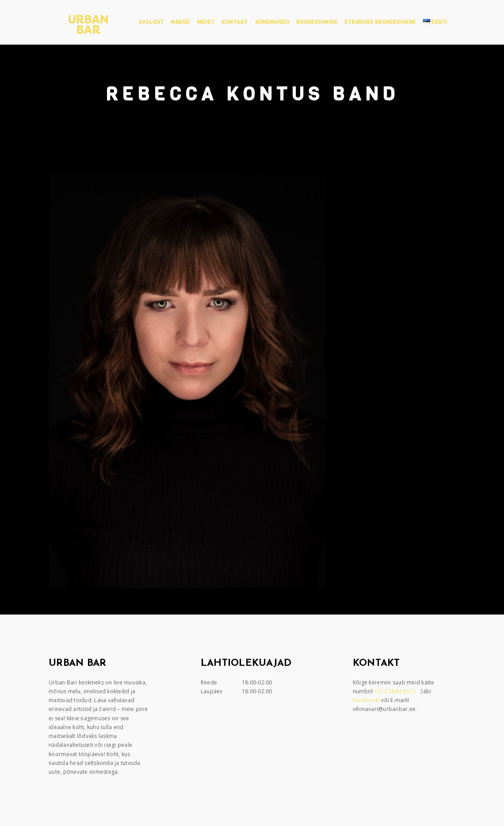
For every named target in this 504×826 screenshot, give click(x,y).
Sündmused (272, 22)
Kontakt (235, 22)
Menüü (180, 22)
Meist (206, 22)
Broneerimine (317, 22)
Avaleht (151, 22)
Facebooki (367, 700)
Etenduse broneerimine (380, 22)
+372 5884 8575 (396, 691)
